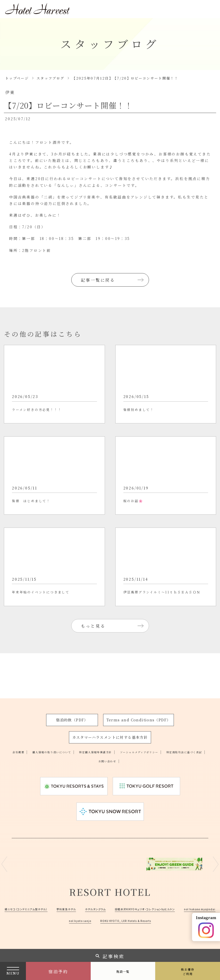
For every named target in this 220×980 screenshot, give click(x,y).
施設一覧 (123, 971)
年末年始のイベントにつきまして (52, 622)
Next (216, 853)
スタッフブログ (50, 78)
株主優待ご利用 (188, 972)
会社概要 (18, 740)
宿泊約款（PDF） (73, 708)
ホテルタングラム (163, 897)
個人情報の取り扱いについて (62, 740)
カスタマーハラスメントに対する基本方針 (110, 726)
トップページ (17, 78)
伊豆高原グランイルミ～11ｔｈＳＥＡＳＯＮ (164, 626)
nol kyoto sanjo (184, 909)
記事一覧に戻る (99, 280)
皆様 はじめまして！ (39, 519)
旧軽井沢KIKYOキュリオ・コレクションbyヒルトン (62, 909)
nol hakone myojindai (136, 909)
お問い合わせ (136, 749)
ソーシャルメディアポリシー (178, 740)
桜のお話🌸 (137, 519)
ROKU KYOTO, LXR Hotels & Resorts (110, 920)
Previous (4, 853)
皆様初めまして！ (145, 417)
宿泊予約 (58, 972)
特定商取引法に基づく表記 (91, 749)
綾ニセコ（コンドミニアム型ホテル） (73, 897)
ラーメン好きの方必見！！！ (47, 417)
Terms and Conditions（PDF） (139, 708)
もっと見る (94, 659)
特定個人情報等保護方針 (120, 740)
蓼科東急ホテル (125, 897)
